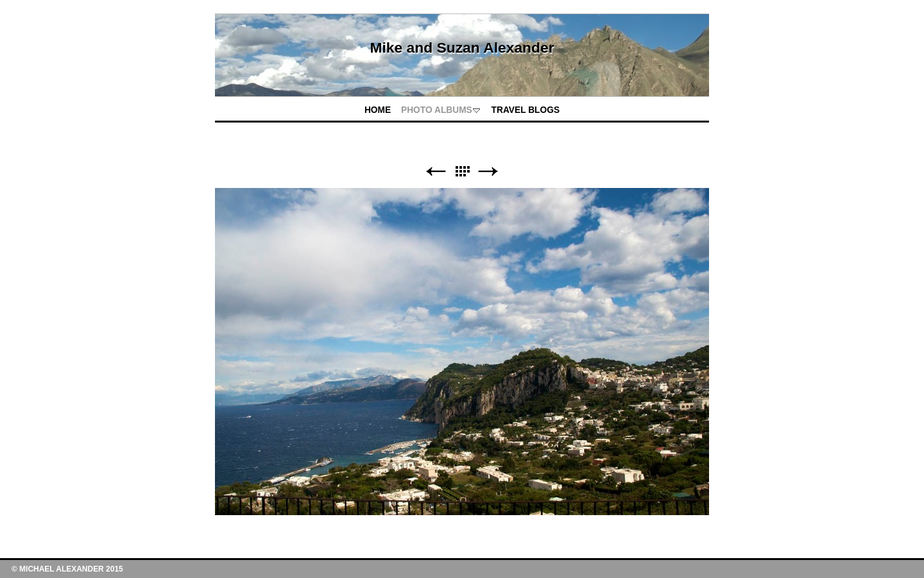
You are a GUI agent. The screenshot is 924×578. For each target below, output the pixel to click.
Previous (436, 172)
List (462, 172)
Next (488, 172)
